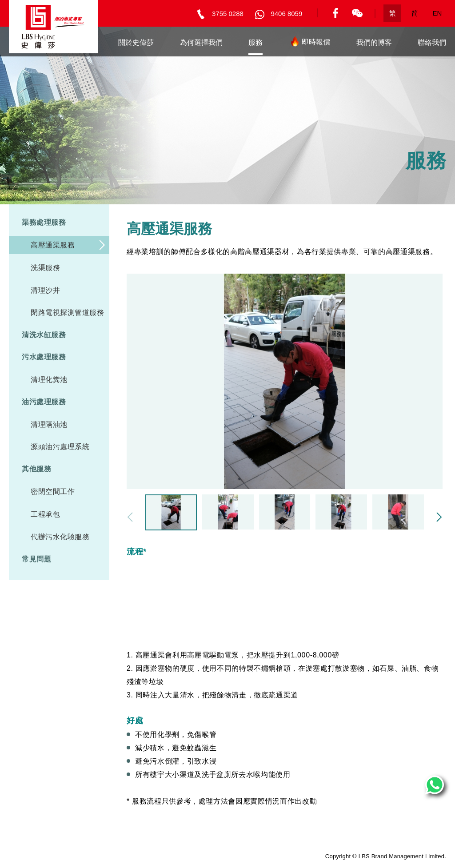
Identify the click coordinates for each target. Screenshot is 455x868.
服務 (255, 42)
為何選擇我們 (201, 42)
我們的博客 (374, 42)
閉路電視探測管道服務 (67, 313)
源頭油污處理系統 (60, 447)
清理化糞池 (49, 380)
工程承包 (45, 514)
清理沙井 (45, 290)
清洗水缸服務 (44, 335)
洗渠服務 (45, 268)
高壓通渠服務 (53, 245)
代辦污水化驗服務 (60, 537)
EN (437, 13)
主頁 (85, 42)
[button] (439, 517)
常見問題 (36, 559)
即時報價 (309, 44)
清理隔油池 (49, 424)
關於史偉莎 (136, 42)
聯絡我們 (432, 42)
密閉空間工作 (53, 492)
